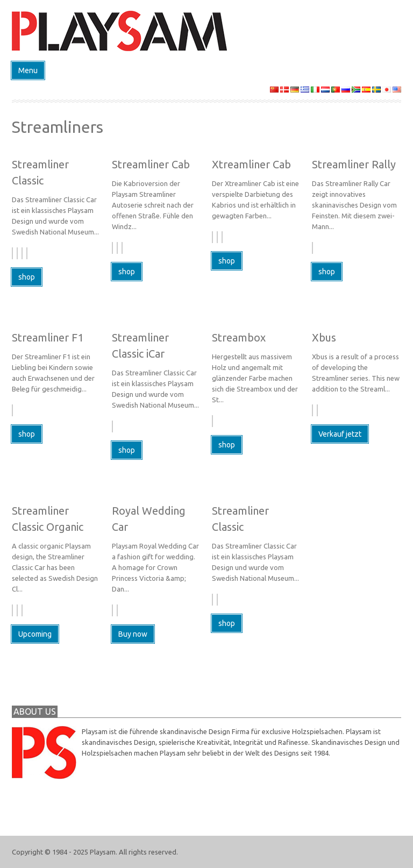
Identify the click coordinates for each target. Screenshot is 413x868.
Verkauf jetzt (340, 434)
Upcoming (35, 634)
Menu (28, 70)
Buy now (133, 634)
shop (27, 277)
